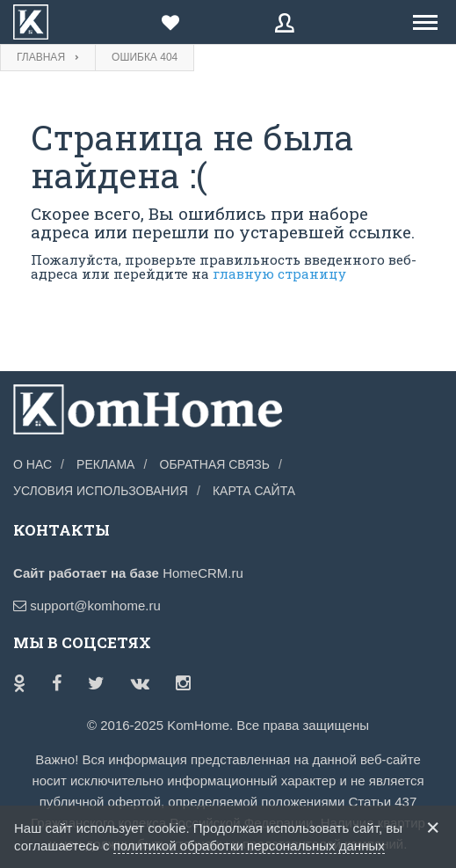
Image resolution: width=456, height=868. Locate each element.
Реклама (105, 464)
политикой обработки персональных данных (249, 846)
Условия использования (101, 491)
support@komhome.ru (87, 605)
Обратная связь (215, 464)
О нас (33, 464)
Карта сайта (254, 491)
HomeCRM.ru (203, 573)
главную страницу (279, 274)
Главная (41, 57)
